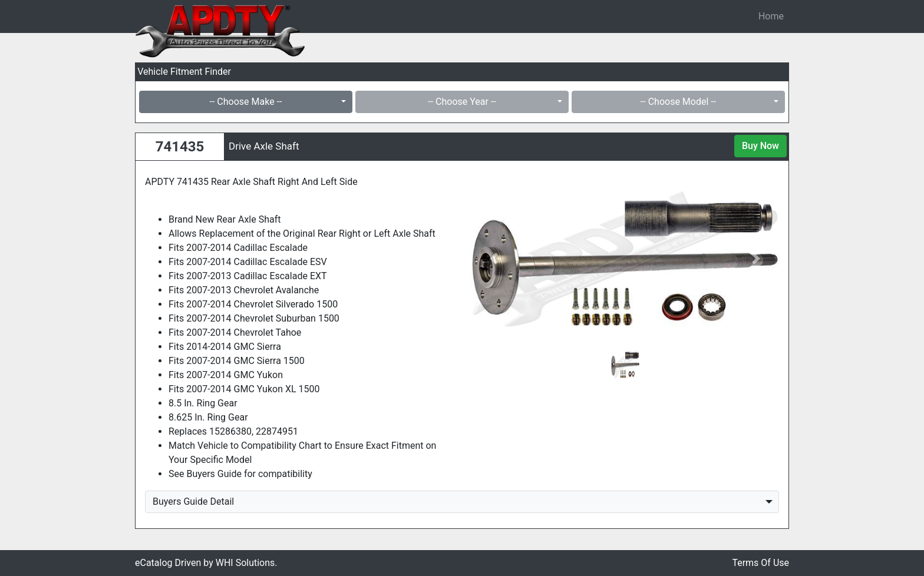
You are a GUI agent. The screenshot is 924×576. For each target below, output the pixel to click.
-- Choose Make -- (246, 102)
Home (771, 16)
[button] (494, 259)
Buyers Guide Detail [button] (193, 501)
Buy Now (760, 146)
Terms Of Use (760, 563)
